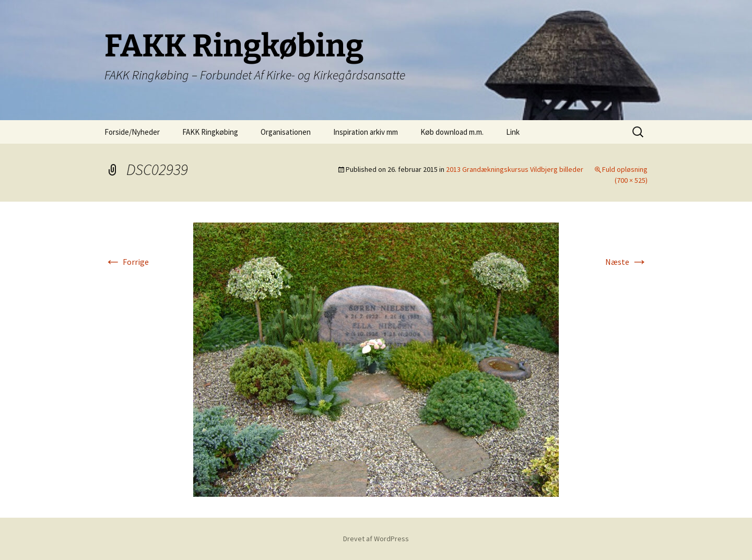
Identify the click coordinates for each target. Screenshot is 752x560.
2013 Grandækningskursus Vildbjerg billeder (515, 169)
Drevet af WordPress (376, 539)
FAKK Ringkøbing (210, 132)
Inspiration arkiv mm (366, 132)
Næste (626, 262)
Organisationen (286, 132)
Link (513, 132)
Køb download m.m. (452, 132)
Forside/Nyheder (132, 132)
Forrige (127, 262)
